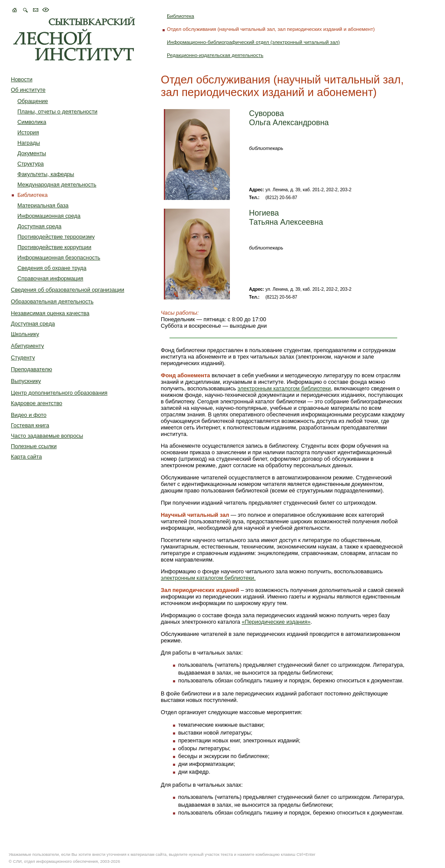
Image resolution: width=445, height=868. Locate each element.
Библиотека (181, 16)
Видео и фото (29, 415)
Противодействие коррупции (54, 247)
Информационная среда (49, 216)
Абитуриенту (27, 346)
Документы (32, 153)
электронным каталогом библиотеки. (208, 578)
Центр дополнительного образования (59, 393)
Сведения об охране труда (52, 268)
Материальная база (43, 205)
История (28, 132)
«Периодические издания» (276, 622)
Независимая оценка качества (50, 313)
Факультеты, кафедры (46, 174)
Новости (22, 79)
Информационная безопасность (59, 258)
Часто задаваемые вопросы (47, 436)
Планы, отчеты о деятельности (57, 111)
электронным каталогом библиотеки (284, 388)
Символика (32, 122)
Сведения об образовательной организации (68, 290)
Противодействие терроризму (56, 237)
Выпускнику (26, 381)
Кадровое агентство (37, 403)
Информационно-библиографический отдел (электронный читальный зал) (253, 42)
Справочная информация (50, 278)
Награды (29, 143)
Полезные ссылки (34, 446)
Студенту (23, 358)
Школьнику (25, 334)
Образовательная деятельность (52, 301)
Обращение (33, 101)
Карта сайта (26, 457)
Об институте (28, 90)
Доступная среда (39, 226)
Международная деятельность (57, 185)
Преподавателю (32, 369)
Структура (31, 164)
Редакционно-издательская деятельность (215, 55)
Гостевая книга (30, 425)
